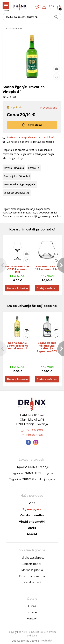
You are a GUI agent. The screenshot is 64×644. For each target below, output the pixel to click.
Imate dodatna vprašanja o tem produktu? (28, 138)
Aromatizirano (14, 28)
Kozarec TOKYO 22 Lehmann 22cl (47, 268)
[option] (32, 57)
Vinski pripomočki (32, 520)
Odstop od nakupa (32, 575)
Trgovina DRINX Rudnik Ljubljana (32, 478)
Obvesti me (32, 125)
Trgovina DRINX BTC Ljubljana (32, 472)
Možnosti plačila (32, 569)
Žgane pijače (32, 508)
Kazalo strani (32, 581)
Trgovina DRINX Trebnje (32, 465)
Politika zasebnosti (32, 556)
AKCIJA (32, 532)
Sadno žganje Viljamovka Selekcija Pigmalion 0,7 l (47, 348)
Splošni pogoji (32, 562)
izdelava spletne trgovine (25, 639)
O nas (32, 605)
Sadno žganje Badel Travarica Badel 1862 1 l (17, 347)
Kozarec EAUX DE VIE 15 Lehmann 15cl (17, 270)
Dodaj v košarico (17, 289)
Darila (32, 526)
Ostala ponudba (32, 514)
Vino (32, 502)
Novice (32, 611)
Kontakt (32, 617)
